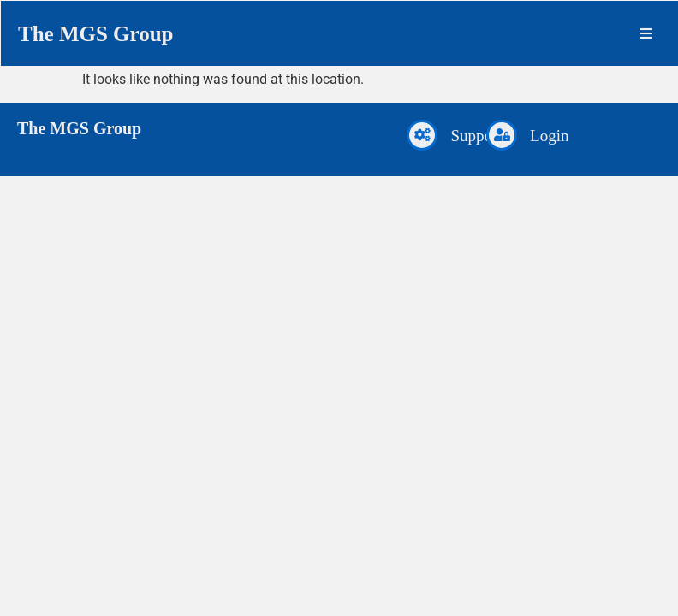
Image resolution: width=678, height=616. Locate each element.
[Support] (422, 135)
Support (476, 136)
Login (549, 136)
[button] (646, 33)
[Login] (502, 135)
